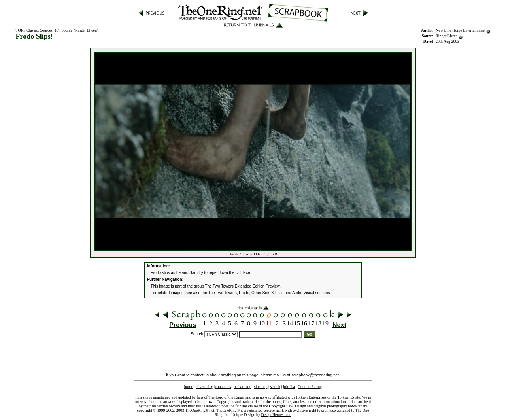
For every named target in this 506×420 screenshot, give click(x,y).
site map (261, 387)
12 (276, 323)
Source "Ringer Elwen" (80, 30)
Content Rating (310, 387)
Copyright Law (281, 406)
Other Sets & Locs (267, 293)
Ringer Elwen (447, 36)
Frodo (244, 293)
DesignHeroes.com (276, 415)
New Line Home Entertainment (461, 30)
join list (289, 387)
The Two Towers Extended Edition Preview (243, 286)
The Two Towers (222, 293)
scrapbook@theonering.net (315, 375)
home (189, 387)
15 (297, 323)
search (275, 387)
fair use (241, 406)
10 (262, 323)
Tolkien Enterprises (311, 397)
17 (311, 323)
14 (290, 323)
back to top (242, 387)
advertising (204, 387)
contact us (223, 387)
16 (304, 323)
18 (318, 323)
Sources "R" (50, 30)
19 (325, 323)
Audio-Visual (303, 293)
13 (283, 323)
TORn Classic (27, 30)
